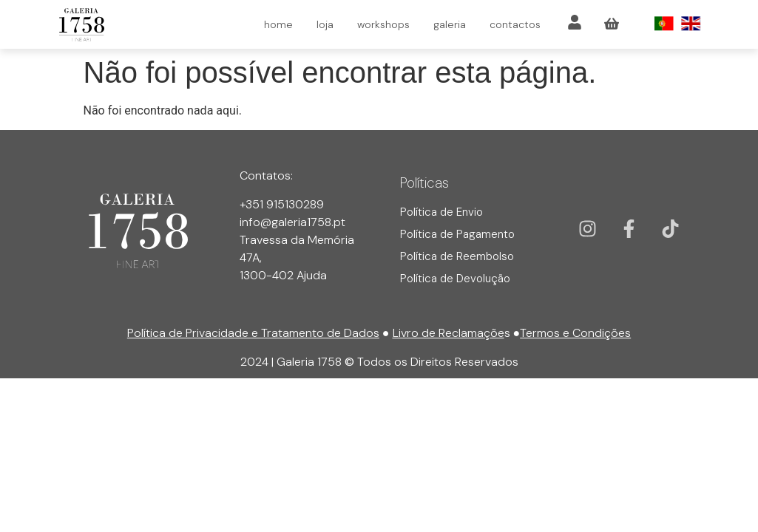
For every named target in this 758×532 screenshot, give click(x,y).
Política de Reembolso (457, 256)
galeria (450, 24)
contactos (515, 24)
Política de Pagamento (457, 234)
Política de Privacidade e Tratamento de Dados (253, 333)
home (278, 24)
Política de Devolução (455, 279)
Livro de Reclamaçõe (449, 333)
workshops (383, 24)
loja (325, 24)
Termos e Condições (575, 333)
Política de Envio (441, 212)
